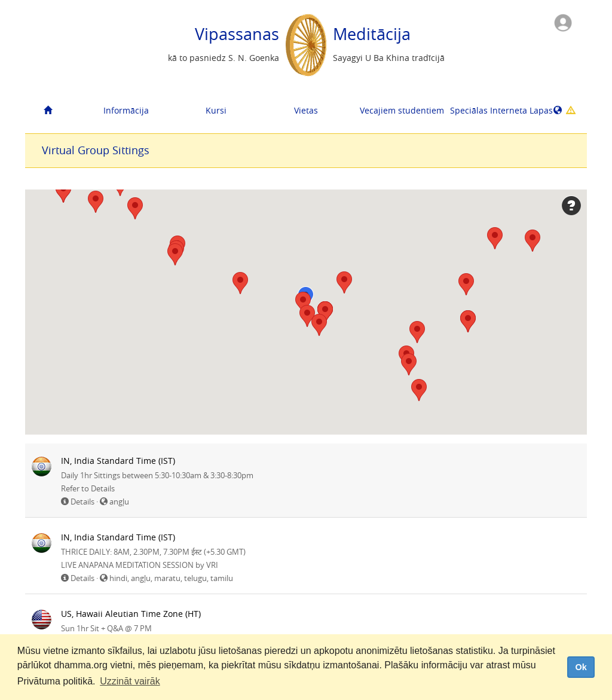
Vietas (306, 110)
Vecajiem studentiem (400, 110)
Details (82, 502)
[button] (63, 192)
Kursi (216, 110)
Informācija (126, 110)
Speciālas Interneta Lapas (490, 110)
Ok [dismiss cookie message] (581, 667)
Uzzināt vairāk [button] (130, 681)
